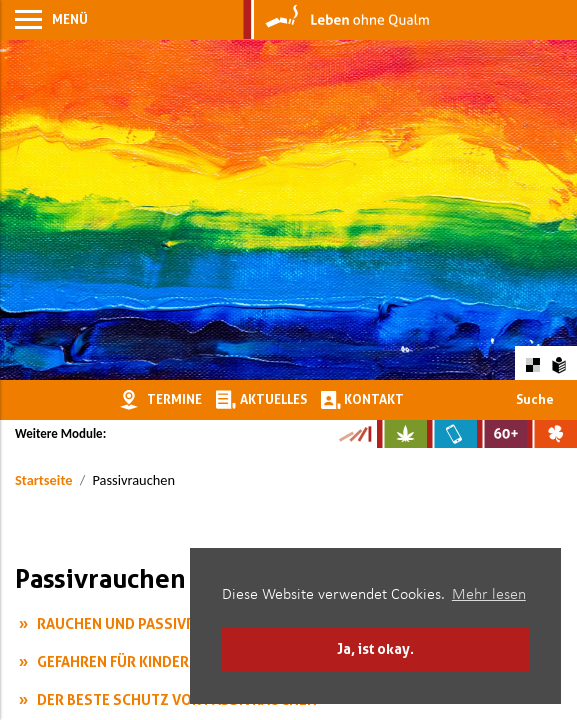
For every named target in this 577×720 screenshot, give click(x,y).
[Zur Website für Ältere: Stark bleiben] (502, 434)
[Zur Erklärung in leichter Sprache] (559, 362)
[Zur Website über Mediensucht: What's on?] (452, 434)
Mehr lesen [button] (489, 595)
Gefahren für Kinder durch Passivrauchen (196, 661)
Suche (535, 399)
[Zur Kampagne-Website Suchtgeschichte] (354, 434)
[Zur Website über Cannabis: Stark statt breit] (402, 434)
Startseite (43, 480)
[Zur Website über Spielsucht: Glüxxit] (552, 434)
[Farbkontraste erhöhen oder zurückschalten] (532, 362)
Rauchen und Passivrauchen (144, 623)
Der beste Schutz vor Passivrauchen (177, 699)
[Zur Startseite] (336, 20)
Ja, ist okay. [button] (375, 648)
